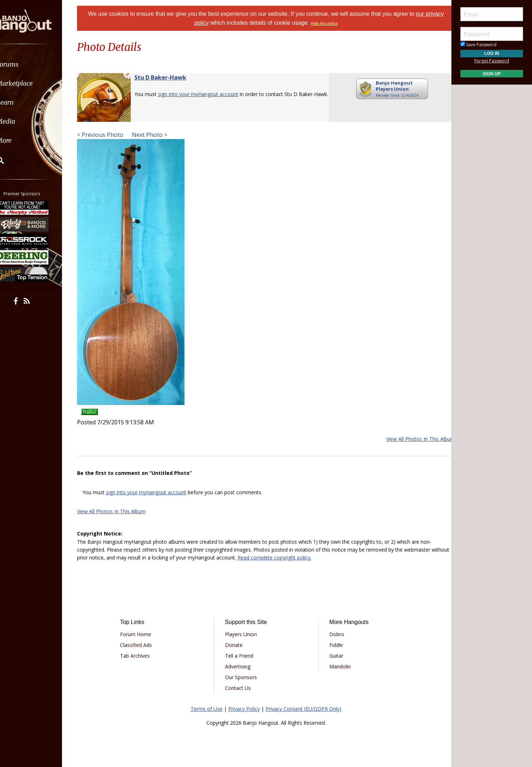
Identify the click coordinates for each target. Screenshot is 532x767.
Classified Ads (143, 645)
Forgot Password (492, 61)
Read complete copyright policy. (302, 558)
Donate (236, 645)
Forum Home (143, 634)
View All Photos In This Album (412, 439)
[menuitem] (40, 64)
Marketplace (33, 83)
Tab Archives (142, 656)
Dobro (334, 634)
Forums (26, 64)
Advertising (240, 666)
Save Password (478, 45)
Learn (24, 102)
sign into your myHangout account (207, 94)
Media (24, 121)
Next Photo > (158, 135)
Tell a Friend (242, 656)
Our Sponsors (243, 677)
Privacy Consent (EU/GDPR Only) (303, 709)
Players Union (243, 634)
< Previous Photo (109, 135)
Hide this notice (334, 23)
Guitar (334, 656)
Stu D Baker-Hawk (169, 77)
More (23, 140)
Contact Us (240, 688)
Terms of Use (207, 709)
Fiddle (334, 645)
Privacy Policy (244, 709)
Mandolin (337, 666)
